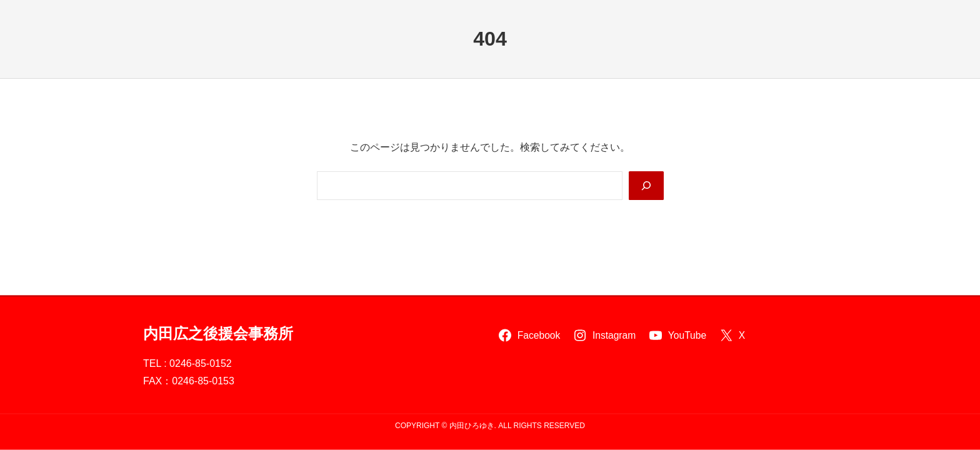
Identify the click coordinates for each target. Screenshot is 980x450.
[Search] (646, 186)
